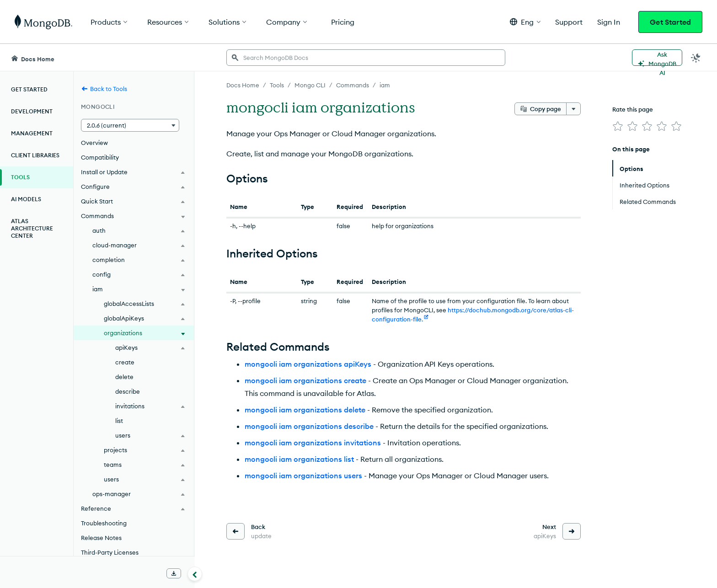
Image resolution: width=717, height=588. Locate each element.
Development (32, 111)
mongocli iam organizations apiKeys (308, 364)
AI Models (26, 199)
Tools (20, 177)
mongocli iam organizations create (305, 380)
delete (124, 377)
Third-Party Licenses (110, 552)
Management (32, 133)
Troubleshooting (104, 523)
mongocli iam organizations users (303, 476)
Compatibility (100, 157)
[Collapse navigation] (195, 574)
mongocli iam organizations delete (305, 410)
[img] (618, 126)
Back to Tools (104, 89)
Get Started (670, 22)
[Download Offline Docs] (174, 573)
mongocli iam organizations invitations (313, 443)
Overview (94, 143)
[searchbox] (366, 58)
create (125, 362)
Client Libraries (35, 155)
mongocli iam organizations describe (309, 426)
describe (128, 391)
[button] (525, 22)
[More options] (573, 109)
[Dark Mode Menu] (696, 58)
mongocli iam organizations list (299, 459)
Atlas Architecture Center (32, 228)
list (119, 421)
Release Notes (101, 538)
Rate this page (633, 109)
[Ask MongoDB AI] (657, 58)
